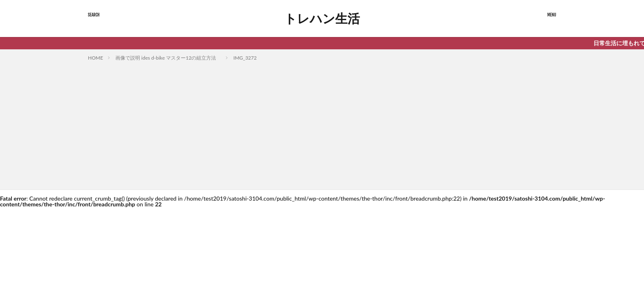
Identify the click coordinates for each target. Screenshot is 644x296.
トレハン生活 (322, 18)
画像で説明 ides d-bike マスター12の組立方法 (168, 58)
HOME (95, 58)
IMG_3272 (245, 58)
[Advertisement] (322, 124)
